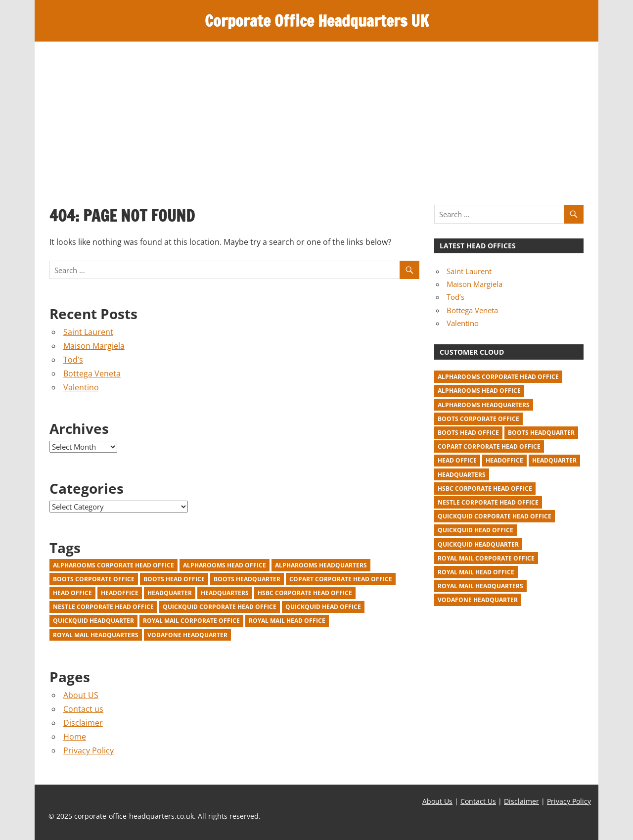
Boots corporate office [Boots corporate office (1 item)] (94, 579)
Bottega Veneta (92, 373)
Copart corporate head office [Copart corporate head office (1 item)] (341, 579)
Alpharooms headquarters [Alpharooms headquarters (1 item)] (321, 565)
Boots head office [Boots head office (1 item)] (174, 579)
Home (75, 737)
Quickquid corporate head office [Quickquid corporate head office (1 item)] (220, 607)
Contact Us (478, 801)
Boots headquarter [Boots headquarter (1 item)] (247, 579)
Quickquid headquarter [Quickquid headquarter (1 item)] (93, 621)
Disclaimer (83, 723)
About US (81, 695)
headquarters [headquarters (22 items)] (225, 593)
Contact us (83, 709)
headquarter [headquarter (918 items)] (170, 593)
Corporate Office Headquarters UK (317, 21)
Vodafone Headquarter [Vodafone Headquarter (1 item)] (187, 635)
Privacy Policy (89, 750)
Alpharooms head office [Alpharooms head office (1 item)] (225, 565)
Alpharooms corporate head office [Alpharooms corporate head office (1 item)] (113, 565)
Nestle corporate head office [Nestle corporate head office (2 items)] (103, 607)
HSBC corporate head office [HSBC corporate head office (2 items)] (305, 593)
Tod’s (73, 360)
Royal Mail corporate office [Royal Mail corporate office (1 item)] (191, 621)
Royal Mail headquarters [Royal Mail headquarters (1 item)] (96, 635)
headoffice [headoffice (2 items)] (120, 593)
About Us (437, 801)
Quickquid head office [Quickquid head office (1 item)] (323, 607)
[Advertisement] (316, 116)
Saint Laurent (88, 332)
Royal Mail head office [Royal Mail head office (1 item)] (287, 621)
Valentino (81, 387)
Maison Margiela (94, 346)
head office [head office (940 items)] (72, 593)
